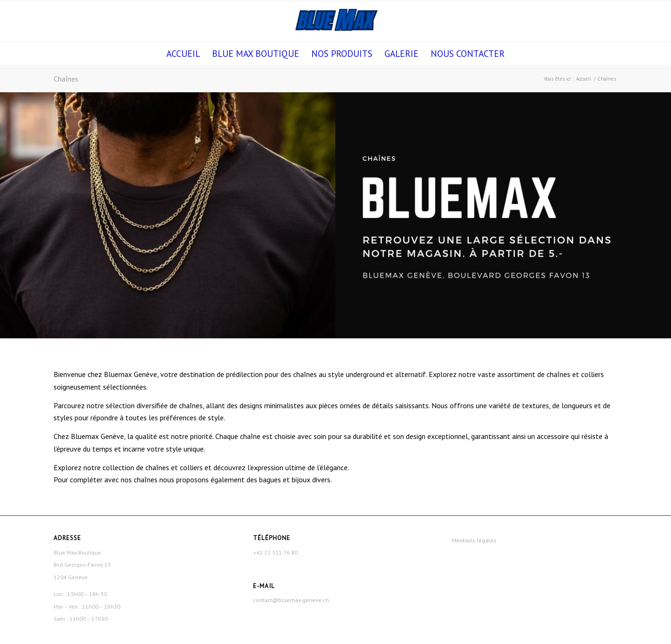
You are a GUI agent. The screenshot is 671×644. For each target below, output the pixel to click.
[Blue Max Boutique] (335, 21)
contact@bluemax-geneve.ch (291, 600)
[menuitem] (183, 54)
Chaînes (66, 79)
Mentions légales (474, 540)
